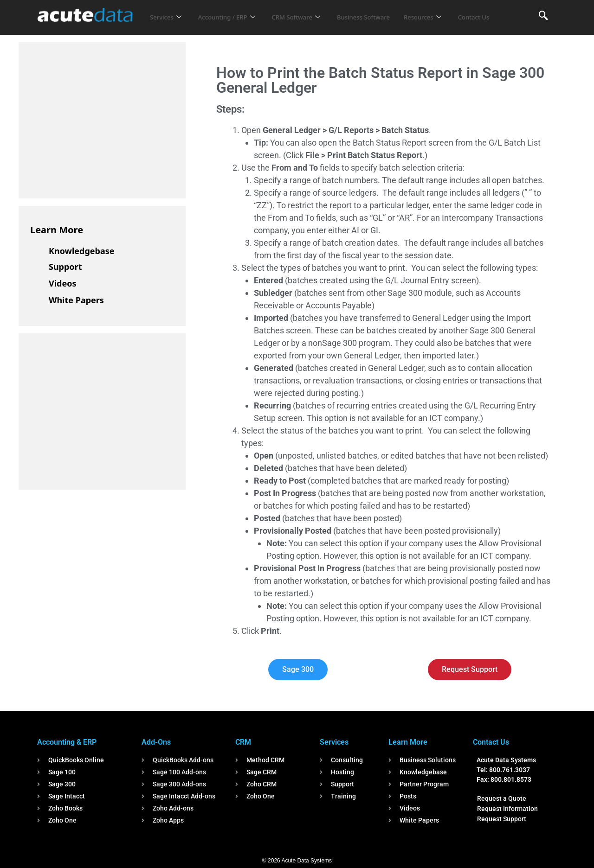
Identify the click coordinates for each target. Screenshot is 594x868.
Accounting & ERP (67, 742)
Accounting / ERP (234, 11)
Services (167, 11)
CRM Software (310, 11)
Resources (449, 11)
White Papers (76, 300)
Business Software (384, 11)
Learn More (57, 230)
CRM (243, 742)
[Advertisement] (100, 119)
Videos (63, 283)
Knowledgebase (82, 251)
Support (65, 267)
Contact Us (168, 24)
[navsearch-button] (543, 16)
